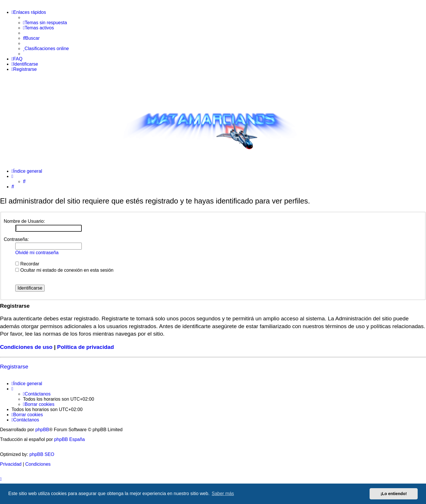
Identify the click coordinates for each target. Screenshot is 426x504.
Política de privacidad (85, 347)
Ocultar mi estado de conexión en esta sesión (64, 270)
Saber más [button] (223, 493)
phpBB (42, 430)
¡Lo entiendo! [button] (394, 494)
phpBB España (70, 439)
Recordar (27, 264)
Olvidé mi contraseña (37, 253)
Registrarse (14, 367)
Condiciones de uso (26, 347)
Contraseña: (16, 239)
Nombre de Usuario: (24, 221)
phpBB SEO (42, 454)
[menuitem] (45, 23)
